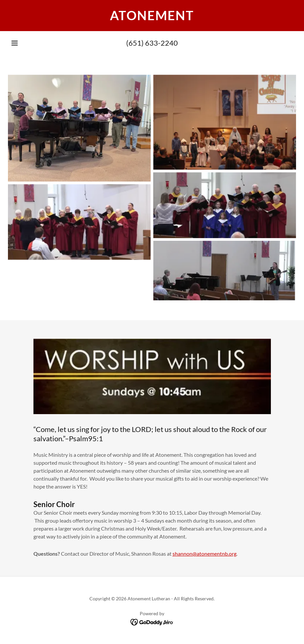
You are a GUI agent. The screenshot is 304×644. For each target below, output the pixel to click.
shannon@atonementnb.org (204, 554)
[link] (152, 18)
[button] (15, 43)
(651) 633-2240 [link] (152, 43)
